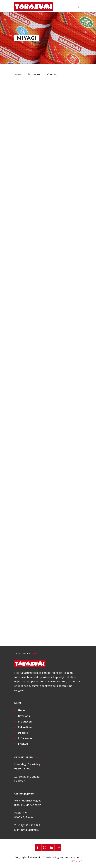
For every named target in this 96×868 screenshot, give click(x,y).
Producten (25, 722)
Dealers (23, 733)
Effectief (77, 861)
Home (22, 710)
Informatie (25, 738)
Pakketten (25, 727)
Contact (23, 744)
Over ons (24, 716)
